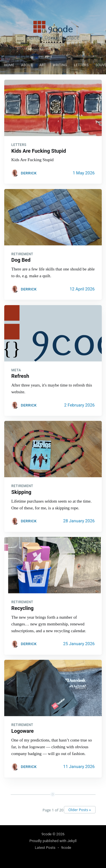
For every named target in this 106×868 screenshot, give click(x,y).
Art (43, 65)
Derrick (29, 173)
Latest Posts (45, 848)
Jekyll (72, 841)
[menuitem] (9, 65)
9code (47, 834)
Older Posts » (80, 810)
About (27, 65)
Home (9, 65)
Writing (60, 65)
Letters (81, 65)
